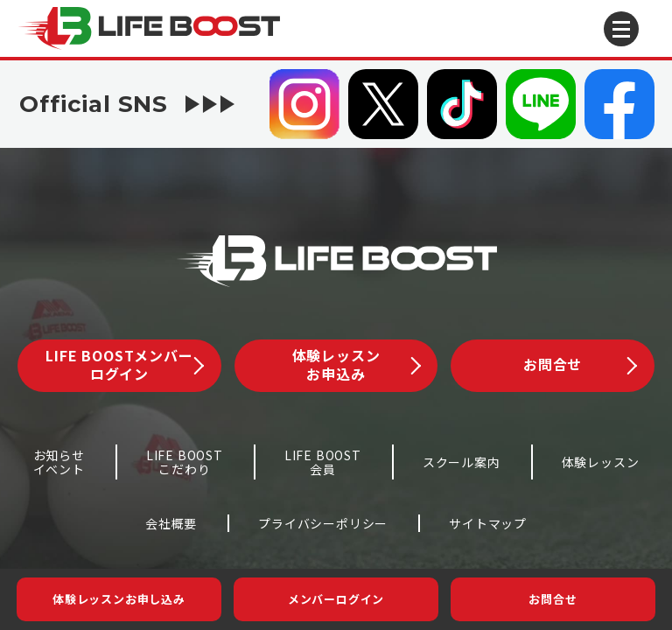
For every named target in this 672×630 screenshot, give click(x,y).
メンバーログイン (336, 599)
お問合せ (553, 599)
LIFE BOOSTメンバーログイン (125, 364)
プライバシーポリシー (323, 523)
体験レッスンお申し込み (119, 599)
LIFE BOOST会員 (323, 462)
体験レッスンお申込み (357, 364)
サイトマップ (488, 523)
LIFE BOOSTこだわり (185, 462)
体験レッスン (601, 462)
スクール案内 (462, 462)
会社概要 (171, 523)
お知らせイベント (59, 462)
